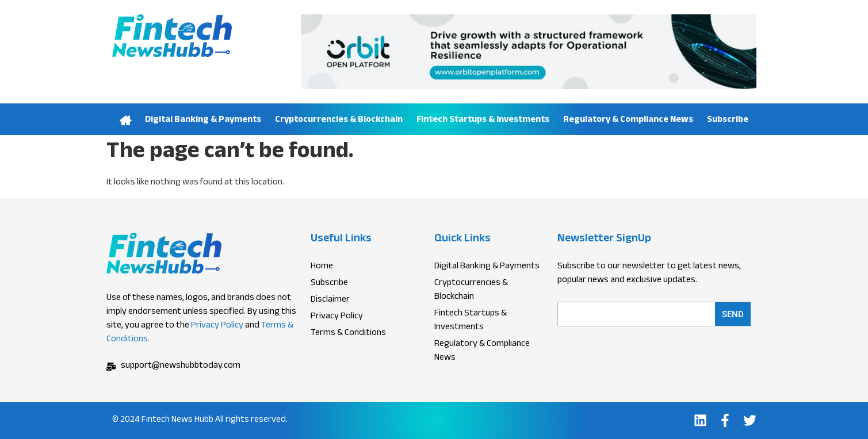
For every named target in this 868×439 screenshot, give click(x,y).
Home (126, 119)
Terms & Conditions (348, 334)
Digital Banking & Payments (203, 120)
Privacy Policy (217, 326)
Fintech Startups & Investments (483, 120)
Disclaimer (330, 301)
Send (733, 314)
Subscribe (728, 120)
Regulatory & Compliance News (628, 120)
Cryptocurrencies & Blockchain (339, 120)
